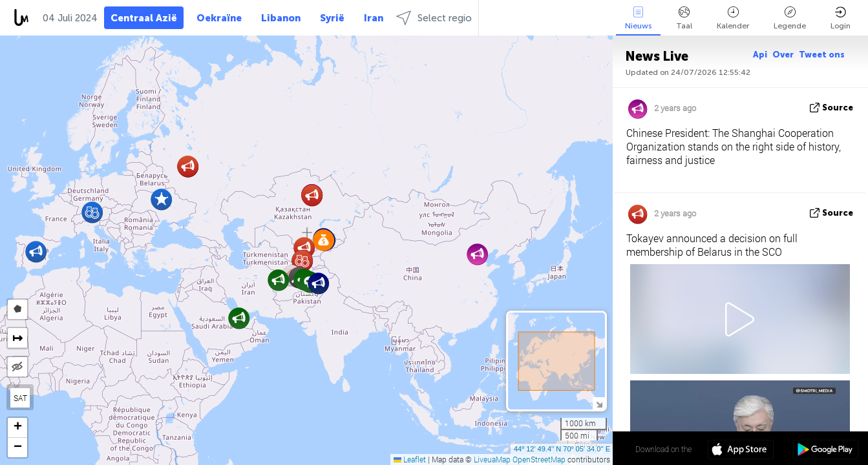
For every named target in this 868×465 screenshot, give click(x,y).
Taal (684, 18)
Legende (790, 18)
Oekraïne (219, 18)
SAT (20, 398)
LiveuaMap (492, 459)
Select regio (434, 18)
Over (783, 55)
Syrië (332, 18)
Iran (374, 18)
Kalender (733, 18)
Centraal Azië (144, 18)
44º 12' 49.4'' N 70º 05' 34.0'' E (562, 449)
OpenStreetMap (539, 459)
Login (841, 18)
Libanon (281, 18)
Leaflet (410, 459)
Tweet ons (822, 55)
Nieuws (638, 18)
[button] (92, 212)
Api (760, 55)
